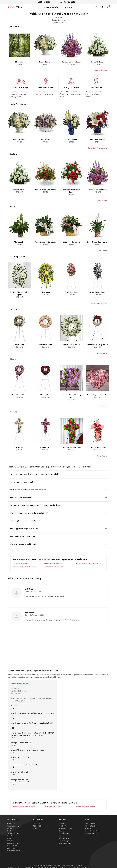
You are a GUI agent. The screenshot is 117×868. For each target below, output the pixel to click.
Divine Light (19, 447)
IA (58, 862)
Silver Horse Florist (19, 681)
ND (33, 864)
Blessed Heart (46, 395)
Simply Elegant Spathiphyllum (98, 242)
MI (77, 862)
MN (79, 862)
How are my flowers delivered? (22, 482)
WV (80, 864)
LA (68, 862)
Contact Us (63, 823)
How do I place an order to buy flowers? (25, 519)
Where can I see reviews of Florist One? (25, 542)
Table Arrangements (14, 823)
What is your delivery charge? (21, 497)
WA (75, 864)
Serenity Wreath (19, 345)
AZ (40, 862)
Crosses (10, 838)
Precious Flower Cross (98, 447)
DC (49, 862)
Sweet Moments (45, 139)
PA (57, 864)
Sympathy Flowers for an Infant (24, 804)
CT (47, 862)
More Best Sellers (101, 70)
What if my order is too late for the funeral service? (29, 512)
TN (65, 864)
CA (59, 20)
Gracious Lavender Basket (72, 62)
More (19, 97)
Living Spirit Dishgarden (72, 242)
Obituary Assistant (66, 840)
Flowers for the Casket (52, 804)
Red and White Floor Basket (46, 190)
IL (61, 862)
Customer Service (66, 826)
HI (57, 862)
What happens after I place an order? (24, 527)
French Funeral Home (21, 561)
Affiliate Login (64, 838)
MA (70, 862)
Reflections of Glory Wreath (98, 345)
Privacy (62, 828)
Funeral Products (52, 7)
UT (69, 864)
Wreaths (10, 833)
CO (44, 862)
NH (37, 864)
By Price (68, 7)
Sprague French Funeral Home (87, 561)
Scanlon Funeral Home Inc (54, 564)
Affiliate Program (65, 833)
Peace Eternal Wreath (45, 345)
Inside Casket (12, 843)
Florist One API (65, 836)
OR (55, 864)
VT (73, 864)
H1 (90, 864)
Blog (85, 864)
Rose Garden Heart (19, 395)
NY (46, 864)
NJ (39, 864)
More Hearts (102, 406)
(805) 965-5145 (59, 23)
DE (51, 862)
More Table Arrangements (98, 148)
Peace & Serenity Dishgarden (45, 242)
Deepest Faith (45, 447)
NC (30, 864)
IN (62, 862)
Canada (88, 826)
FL (53, 862)
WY (82, 864)
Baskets (10, 826)
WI (77, 864)
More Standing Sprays (99, 303)
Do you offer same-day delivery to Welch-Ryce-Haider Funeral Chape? (36, 474)
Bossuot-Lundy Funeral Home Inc (25, 564)
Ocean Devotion (72, 139)
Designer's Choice (14, 848)
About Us (63, 821)
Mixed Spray (45, 292)
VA (71, 864)
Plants (9, 828)
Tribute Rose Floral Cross (72, 447)
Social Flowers (64, 831)
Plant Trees (19, 62)
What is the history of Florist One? (23, 534)
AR (38, 862)
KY (66, 862)
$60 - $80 (37, 821)
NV (43, 864)
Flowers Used (90, 823)
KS (64, 862)
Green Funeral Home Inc (53, 561)
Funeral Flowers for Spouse (86, 804)
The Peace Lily (19, 242)
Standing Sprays (13, 831)
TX (67, 864)
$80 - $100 (37, 823)
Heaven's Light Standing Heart (98, 395)
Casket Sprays (12, 845)
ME (75, 862)
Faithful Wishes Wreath (72, 345)
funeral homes (43, 557)
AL (36, 862)
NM (41, 864)
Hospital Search (91, 831)
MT (28, 864)
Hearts (10, 836)
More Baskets (102, 201)
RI (59, 864)
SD (62, 864)
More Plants (103, 251)
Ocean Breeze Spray (98, 292)
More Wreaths (102, 353)
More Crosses (102, 456)
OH (48, 864)
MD (72, 862)
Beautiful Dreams (45, 62)
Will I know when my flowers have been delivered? (29, 489)
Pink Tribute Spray (72, 292)
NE (35, 864)
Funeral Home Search (93, 828)
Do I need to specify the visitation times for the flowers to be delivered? (37, 504)
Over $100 (37, 826)
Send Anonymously (92, 821)
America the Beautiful (98, 139)
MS (26, 864)
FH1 (88, 864)
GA (55, 862)
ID (60, 862)
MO (81, 862)
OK (53, 864)
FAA (50, 864)
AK (34, 862)
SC (60, 864)
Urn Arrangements (14, 840)
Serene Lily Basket (98, 62)
